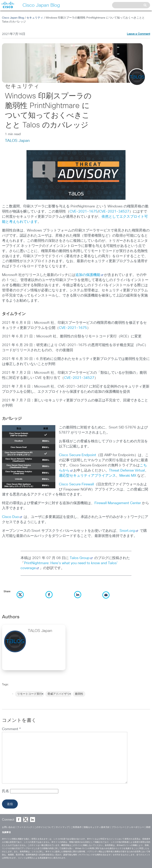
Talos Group (82, 558)
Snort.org (127, 531)
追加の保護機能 (88, 275)
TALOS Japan (17, 141)
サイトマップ (62, 827)
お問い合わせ (8, 827)
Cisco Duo (10, 517)
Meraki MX (128, 476)
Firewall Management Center (118, 503)
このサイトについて (44, 827)
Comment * (11, 729)
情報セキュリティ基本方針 (97, 827)
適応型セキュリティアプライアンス (87, 476)
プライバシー (118, 827)
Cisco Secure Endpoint (77, 455)
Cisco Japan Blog (13, 18)
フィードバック (25, 827)
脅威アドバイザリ (59, 694)
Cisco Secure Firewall (76, 484)
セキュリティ (35, 18)
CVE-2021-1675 (84, 212)
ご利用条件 (76, 827)
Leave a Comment (138, 34)
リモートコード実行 (30, 694)
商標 (148, 827)
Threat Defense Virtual (127, 471)
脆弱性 (79, 694)
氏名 (6, 791)
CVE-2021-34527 (114, 212)
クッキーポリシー (135, 827)
